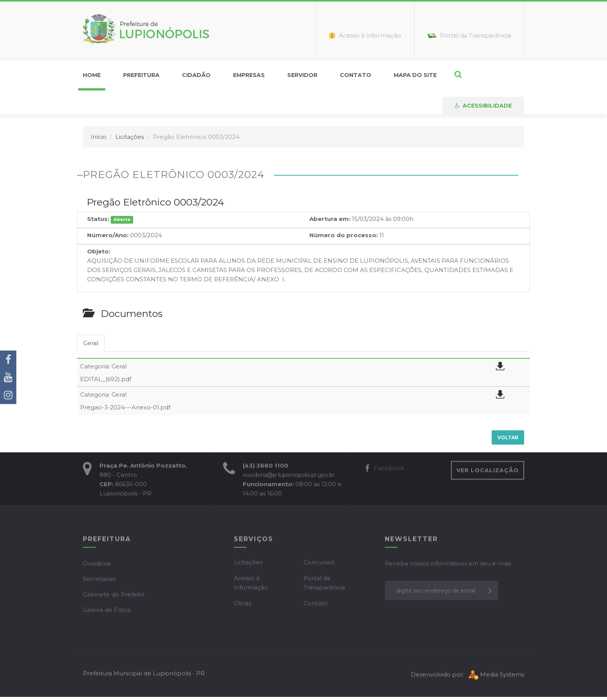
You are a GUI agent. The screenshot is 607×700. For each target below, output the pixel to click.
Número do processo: (344, 235)
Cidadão (196, 75)
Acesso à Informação (251, 584)
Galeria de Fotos (107, 611)
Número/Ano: (108, 235)
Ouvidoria (97, 565)
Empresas (249, 75)
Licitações (130, 137)
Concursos (319, 564)
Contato (356, 75)
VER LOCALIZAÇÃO (488, 472)
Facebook (385, 470)
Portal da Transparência (324, 584)
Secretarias (99, 580)
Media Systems (496, 676)
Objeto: (99, 251)
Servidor (302, 75)
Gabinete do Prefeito (114, 596)
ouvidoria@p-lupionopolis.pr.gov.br (289, 476)
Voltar (508, 437)
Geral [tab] (91, 343)
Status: (98, 219)
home (92, 75)
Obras (243, 605)
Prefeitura (141, 75)
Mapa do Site (415, 75)
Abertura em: (330, 219)
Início (99, 137)
